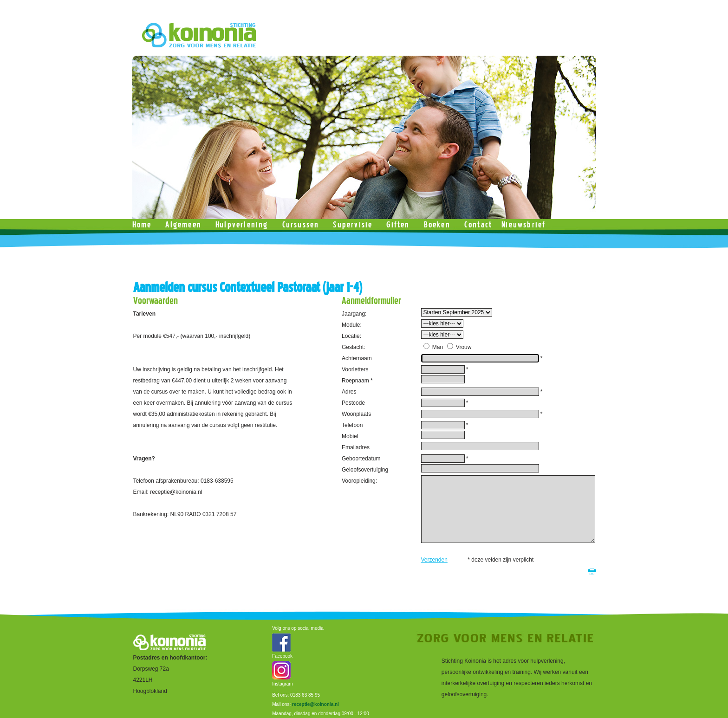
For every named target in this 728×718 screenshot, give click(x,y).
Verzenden (434, 560)
